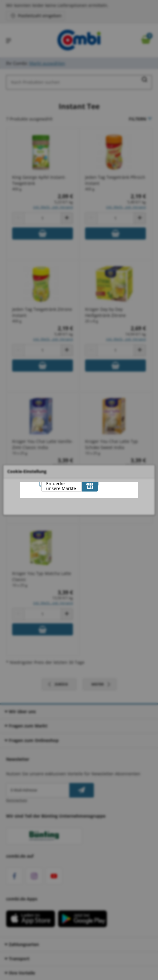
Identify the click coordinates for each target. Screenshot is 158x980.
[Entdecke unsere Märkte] (90, 485)
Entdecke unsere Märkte (61, 486)
